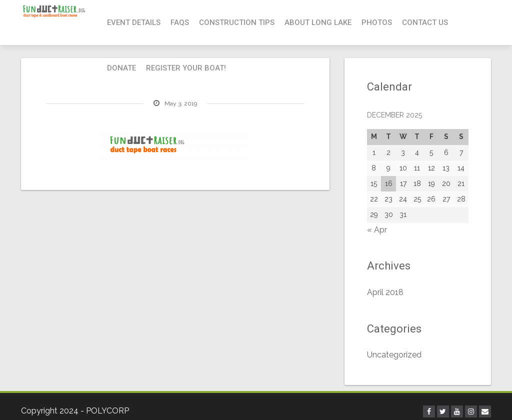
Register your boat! (186, 68)
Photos (377, 22)
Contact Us (425, 22)
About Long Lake (318, 22)
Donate (121, 68)
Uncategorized (394, 355)
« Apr (377, 230)
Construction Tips (237, 22)
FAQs (180, 22)
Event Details (134, 22)
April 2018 (385, 292)
